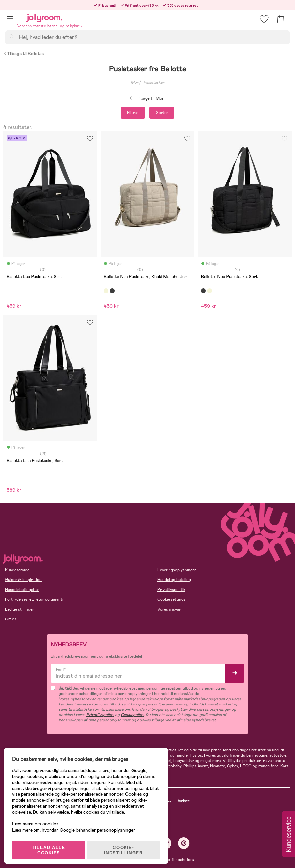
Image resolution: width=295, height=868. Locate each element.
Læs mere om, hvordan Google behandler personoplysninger (76, 825)
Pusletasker (154, 82)
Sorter (162, 113)
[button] (10, 18)
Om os (11, 619)
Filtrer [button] (133, 113)
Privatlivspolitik (171, 590)
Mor (135, 82)
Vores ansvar (169, 609)
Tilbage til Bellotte (23, 54)
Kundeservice (17, 570)
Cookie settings (171, 599)
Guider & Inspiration (23, 580)
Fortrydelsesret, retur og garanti (34, 599)
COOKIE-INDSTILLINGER (126, 846)
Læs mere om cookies (38, 819)
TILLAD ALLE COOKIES (51, 846)
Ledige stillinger (19, 609)
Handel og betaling (174, 580)
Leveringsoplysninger (177, 570)
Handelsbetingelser (22, 590)
